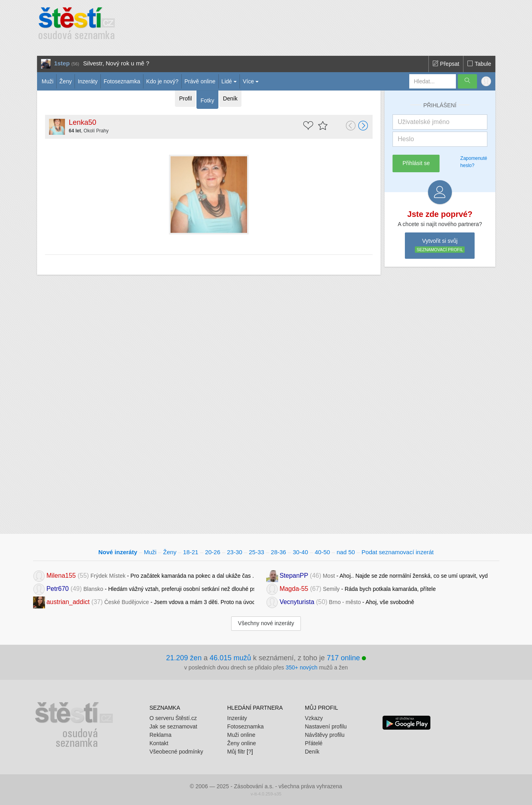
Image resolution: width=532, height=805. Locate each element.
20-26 (212, 552)
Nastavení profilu (326, 726)
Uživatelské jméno (424, 122)
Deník (231, 98)
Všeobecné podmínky (176, 752)
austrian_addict (68, 602)
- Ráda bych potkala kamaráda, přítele (351, 589)
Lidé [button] (227, 81)
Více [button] (248, 81)
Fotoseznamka (122, 81)
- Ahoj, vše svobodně (340, 602)
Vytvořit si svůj (440, 246)
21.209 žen (184, 658)
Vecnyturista (297, 602)
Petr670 (57, 589)
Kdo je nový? (162, 81)
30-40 (300, 552)
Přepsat (446, 64)
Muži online (241, 735)
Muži (48, 81)
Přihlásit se (416, 163)
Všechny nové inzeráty (266, 623)
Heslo (406, 139)
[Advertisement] (296, 24)
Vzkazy (314, 718)
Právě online (200, 81)
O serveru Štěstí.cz (173, 718)
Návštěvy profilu (325, 735)
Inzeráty (88, 81)
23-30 (234, 552)
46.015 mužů (230, 658)
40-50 (322, 552)
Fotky (207, 100)
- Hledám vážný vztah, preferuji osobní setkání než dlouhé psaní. (144, 589)
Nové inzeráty (118, 552)
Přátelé (314, 743)
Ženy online (241, 743)
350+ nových (302, 667)
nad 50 (346, 552)
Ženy (66, 81)
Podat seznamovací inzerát (398, 552)
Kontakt (159, 743)
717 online (346, 658)
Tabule (479, 64)
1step (62, 63)
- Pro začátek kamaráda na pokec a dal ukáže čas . (144, 576)
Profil (185, 98)
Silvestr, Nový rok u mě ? (116, 63)
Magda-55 (294, 589)
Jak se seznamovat (173, 726)
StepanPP (294, 576)
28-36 (279, 552)
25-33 (257, 552)
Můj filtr (236, 752)
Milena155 (61, 576)
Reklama (160, 735)
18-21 (190, 552)
